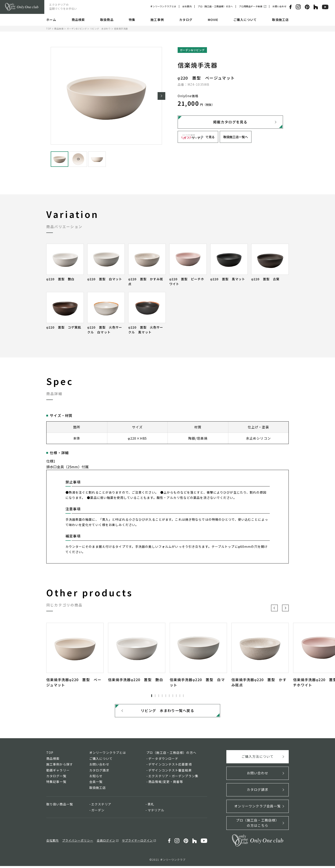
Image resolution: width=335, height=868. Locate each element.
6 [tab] (169, 696)
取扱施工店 (280, 20)
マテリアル (156, 812)
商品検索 (78, 20)
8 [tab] (176, 696)
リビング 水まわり (100, 29)
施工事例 (157, 20)
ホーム (51, 20)
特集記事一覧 (56, 784)
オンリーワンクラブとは (163, 6)
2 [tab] (155, 696)
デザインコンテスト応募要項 (170, 766)
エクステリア (101, 806)
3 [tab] (159, 696)
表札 (151, 806)
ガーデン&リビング (77, 29)
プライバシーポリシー (78, 842)
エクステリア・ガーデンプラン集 (173, 778)
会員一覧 (96, 784)
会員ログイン (106, 842)
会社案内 (187, 6)
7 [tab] (173, 696)
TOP (49, 29)
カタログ (186, 20)
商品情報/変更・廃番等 (166, 784)
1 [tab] (152, 696)
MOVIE (213, 20)
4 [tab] (162, 696)
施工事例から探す (60, 766)
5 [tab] (166, 696)
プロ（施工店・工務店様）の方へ (215, 6)
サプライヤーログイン (137, 842)
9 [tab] (180, 696)
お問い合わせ (279, 6)
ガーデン (98, 812)
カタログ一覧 (56, 778)
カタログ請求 (99, 772)
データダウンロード (163, 760)
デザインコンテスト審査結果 (170, 772)
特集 (132, 20)
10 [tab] (183, 696)
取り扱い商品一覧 (60, 806)
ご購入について (245, 20)
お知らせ (96, 778)
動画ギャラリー (58, 772)
